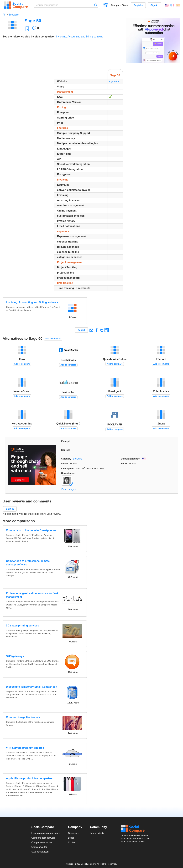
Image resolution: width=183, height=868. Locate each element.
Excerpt (65, 441)
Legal (71, 838)
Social (136, 829)
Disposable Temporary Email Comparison (31, 687)
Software (13, 15)
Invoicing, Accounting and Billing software (80, 37)
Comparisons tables (42, 842)
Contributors (68, 473)
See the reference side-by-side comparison (29, 37)
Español (178, 5)
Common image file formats (23, 717)
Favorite (27, 28)
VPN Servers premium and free (25, 748)
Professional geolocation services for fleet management (32, 595)
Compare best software (43, 838)
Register (138, 5)
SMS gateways (15, 656)
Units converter (39, 847)
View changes (68, 489)
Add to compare (53, 338)
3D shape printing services (22, 626)
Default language (130, 459)
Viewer (65, 464)
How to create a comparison (46, 833)
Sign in (154, 5)
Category (66, 459)
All (4, 15)
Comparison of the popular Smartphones (31, 530)
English (167, 5)
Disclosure (73, 833)
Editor (124, 464)
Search (96, 5)
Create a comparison (106, 5)
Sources (66, 450)
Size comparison (40, 852)
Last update (68, 469)
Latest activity (97, 833)
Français (172, 5)
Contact (72, 842)
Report (81, 330)
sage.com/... (115, 81)
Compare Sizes (119, 5)
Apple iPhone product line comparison (30, 778)
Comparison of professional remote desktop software (28, 563)
